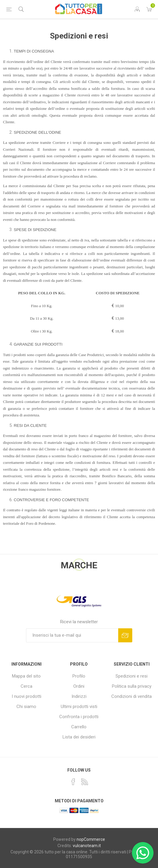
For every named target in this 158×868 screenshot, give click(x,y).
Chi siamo (26, 707)
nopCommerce (91, 839)
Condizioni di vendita (132, 696)
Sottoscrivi (125, 635)
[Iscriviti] (72, 635)
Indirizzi (79, 696)
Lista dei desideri (79, 737)
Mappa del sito (26, 676)
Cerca (26, 686)
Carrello (79, 727)
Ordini (79, 686)
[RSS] (85, 782)
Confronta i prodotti (79, 717)
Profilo (79, 676)
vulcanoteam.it (87, 846)
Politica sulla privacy (132, 686)
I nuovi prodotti (26, 696)
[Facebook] (73, 782)
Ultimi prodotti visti (79, 707)
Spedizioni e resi (132, 676)
